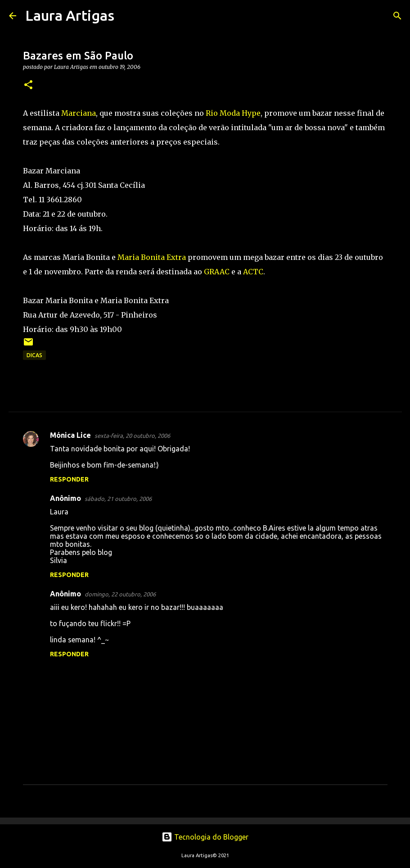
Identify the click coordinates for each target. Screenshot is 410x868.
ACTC (253, 272)
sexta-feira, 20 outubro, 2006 (132, 436)
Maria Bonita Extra (152, 257)
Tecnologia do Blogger (205, 837)
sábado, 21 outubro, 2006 (118, 499)
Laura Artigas (70, 15)
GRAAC (217, 272)
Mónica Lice (70, 435)
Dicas (34, 355)
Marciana (79, 113)
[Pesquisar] (127, 16)
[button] (28, 85)
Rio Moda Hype (233, 113)
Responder (69, 479)
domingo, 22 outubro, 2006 (120, 594)
